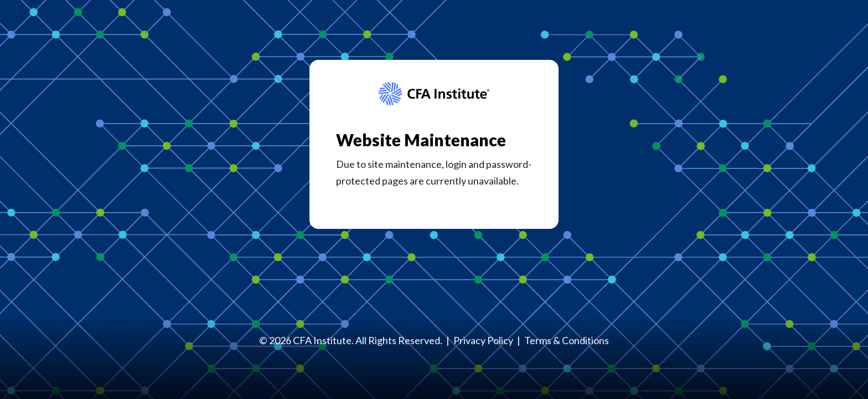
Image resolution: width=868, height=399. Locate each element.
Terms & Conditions (567, 340)
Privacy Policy (483, 340)
